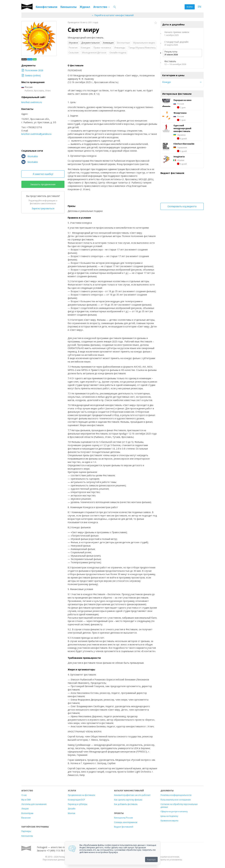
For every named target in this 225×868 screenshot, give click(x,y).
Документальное (90, 43)
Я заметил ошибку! (43, 174)
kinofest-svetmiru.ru (32, 102)
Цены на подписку (169, 816)
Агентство (102, 7)
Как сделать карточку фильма (128, 800)
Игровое (73, 43)
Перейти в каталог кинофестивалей (112, 15)
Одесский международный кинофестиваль (182, 128)
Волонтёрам (27, 813)
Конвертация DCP (76, 800)
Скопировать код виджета (182, 206)
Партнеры (26, 831)
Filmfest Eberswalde (184, 144)
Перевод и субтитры (78, 804)
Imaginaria (179, 157)
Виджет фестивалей (124, 827)
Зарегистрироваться (43, 208)
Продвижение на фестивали (81, 795)
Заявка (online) (31, 75)
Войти (190, 7)
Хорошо (151, 859)
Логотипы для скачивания (34, 804)
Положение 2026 (32, 70)
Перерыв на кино (182, 100)
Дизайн (72, 809)
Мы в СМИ (26, 800)
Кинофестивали (47, 7)
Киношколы (69, 7)
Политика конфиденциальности (176, 795)
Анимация (108, 43)
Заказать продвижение (43, 184)
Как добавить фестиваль (126, 804)
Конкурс (167, 82)
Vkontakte (30, 156)
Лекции (25, 809)
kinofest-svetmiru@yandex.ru (36, 134)
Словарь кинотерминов (126, 822)
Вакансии (26, 818)
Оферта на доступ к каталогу (174, 811)
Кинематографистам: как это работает (132, 795)
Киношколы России (124, 818)
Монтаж (72, 813)
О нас (24, 795)
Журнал (85, 7)
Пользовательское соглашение (176, 800)
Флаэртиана (180, 113)
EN (199, 7)
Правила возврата (169, 821)
